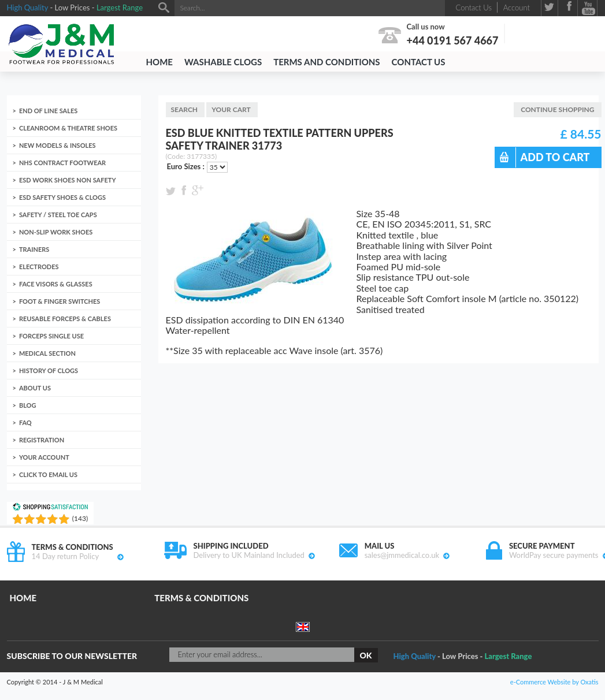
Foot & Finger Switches (60, 301)
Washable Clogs (223, 62)
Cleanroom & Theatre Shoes (68, 128)
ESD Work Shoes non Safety (68, 180)
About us (35, 388)
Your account (44, 457)
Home (159, 62)
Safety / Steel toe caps (58, 215)
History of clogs (49, 371)
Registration (42, 440)
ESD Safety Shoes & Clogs (62, 197)
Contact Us (419, 62)
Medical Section (47, 353)
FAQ (25, 422)
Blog (28, 405)
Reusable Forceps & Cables (65, 319)
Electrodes (39, 267)
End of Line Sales (48, 111)
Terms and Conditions (326, 62)
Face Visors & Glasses (56, 284)
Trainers (34, 249)
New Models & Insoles (57, 145)
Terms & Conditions (201, 598)
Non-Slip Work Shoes (56, 232)
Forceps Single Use (51, 336)
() (80, 518)
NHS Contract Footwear (62, 163)
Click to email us (48, 474)
